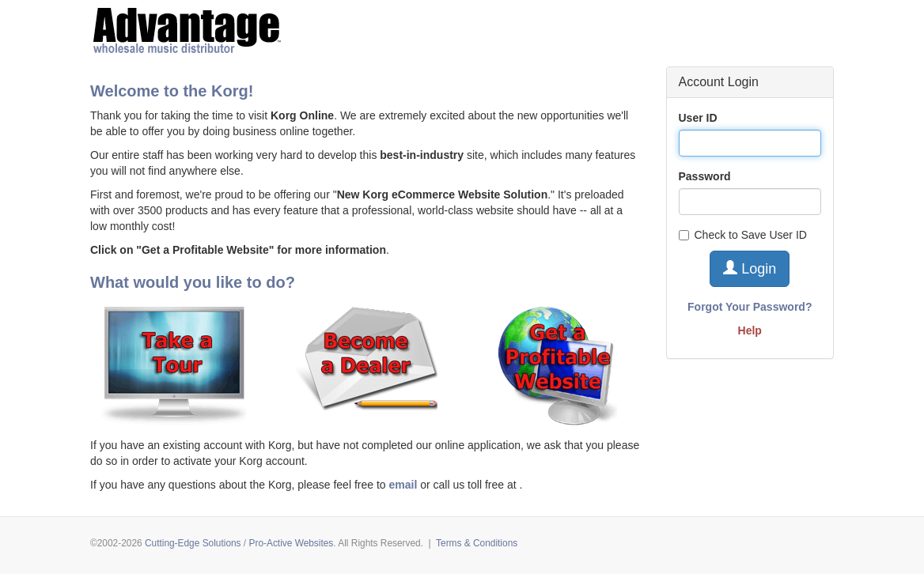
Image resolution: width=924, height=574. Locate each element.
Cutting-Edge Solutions (193, 543)
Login (750, 268)
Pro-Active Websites (291, 543)
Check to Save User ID (743, 235)
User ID (698, 118)
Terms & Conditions (477, 543)
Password (705, 176)
